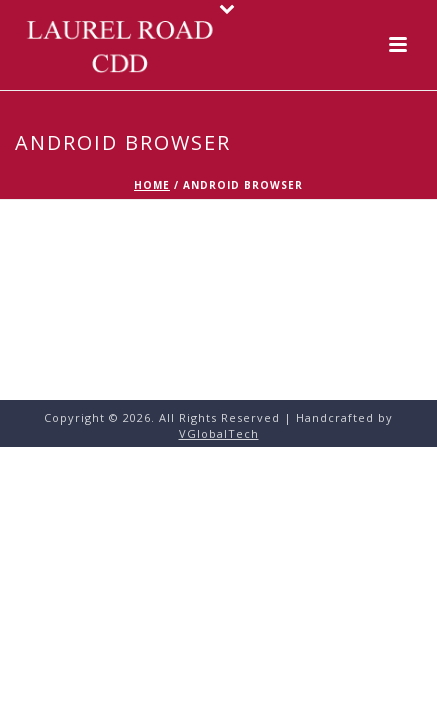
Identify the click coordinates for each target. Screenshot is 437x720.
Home (152, 185)
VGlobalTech (219, 433)
